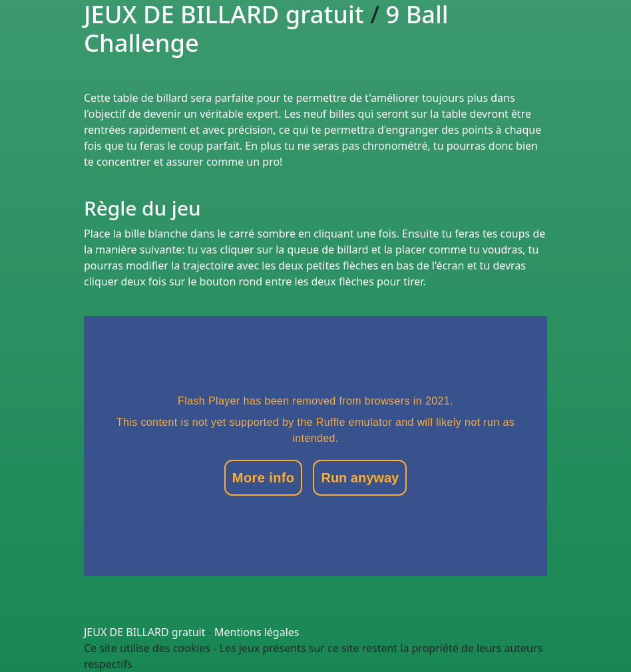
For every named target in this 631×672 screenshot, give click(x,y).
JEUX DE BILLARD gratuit (145, 632)
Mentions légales (257, 632)
